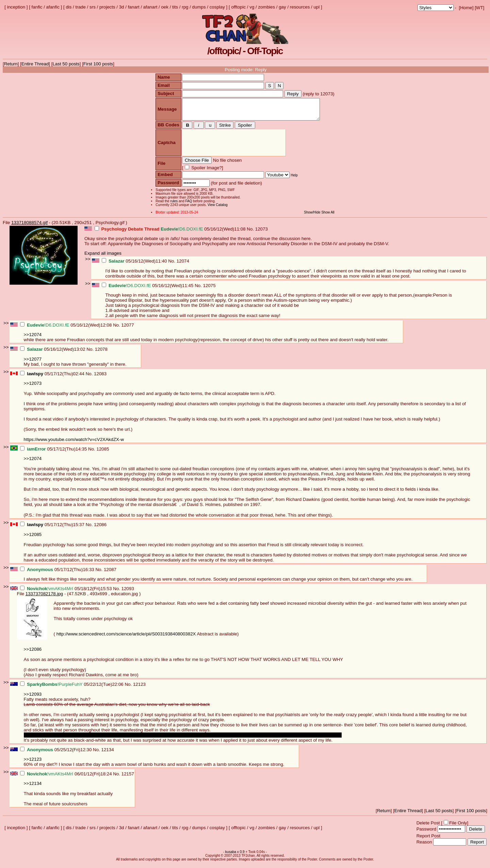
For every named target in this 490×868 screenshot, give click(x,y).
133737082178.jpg (44, 598)
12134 (108, 754)
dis (69, 7)
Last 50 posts (66, 64)
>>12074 (33, 339)
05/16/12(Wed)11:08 (171, 233)
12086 (100, 529)
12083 (100, 378)
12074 (183, 265)
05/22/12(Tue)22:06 (72, 688)
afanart (150, 7)
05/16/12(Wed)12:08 (67, 329)
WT (480, 8)
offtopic (238, 7)
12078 (101, 353)
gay (282, 7)
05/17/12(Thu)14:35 (54, 453)
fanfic (37, 7)
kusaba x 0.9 (235, 856)
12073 (262, 233)
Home (466, 8)
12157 (128, 778)
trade (81, 7)
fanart (134, 7)
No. (251, 233)
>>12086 (33, 653)
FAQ (188, 205)
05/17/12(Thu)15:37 (53, 529)
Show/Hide (313, 216)
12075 (209, 290)
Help (293, 179)
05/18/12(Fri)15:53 (67, 593)
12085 (103, 453)
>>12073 (33, 387)
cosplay (217, 7)
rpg (185, 7)
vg (252, 7)
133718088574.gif (29, 227)
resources (300, 7)
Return (11, 64)
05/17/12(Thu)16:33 (58, 574)
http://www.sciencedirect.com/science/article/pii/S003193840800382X (126, 638)
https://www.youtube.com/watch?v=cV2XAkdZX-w (74, 444)
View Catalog (217, 209)
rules (173, 205)
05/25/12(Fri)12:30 (56, 754)
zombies (266, 7)
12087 (110, 574)
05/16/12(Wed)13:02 (53, 353)
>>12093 (33, 698)
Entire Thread (35, 64)
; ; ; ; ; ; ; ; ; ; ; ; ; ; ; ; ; (436, 8)
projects (107, 7)
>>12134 (33, 787)
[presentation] (233, 147)
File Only (458, 827)
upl (316, 7)
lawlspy (35, 378)
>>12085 (33, 539)
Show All (329, 216)
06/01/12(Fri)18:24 (67, 778)
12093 (128, 593)
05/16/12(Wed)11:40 (135, 265)
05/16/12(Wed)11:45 (148, 290)
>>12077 (33, 363)
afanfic (53, 7)
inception (16, 7)
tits (175, 7)
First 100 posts (98, 64)
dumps (199, 7)
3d (122, 7)
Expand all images (103, 257)
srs (93, 7)
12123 (139, 688)
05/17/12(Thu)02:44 (53, 378)
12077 (128, 329)
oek (165, 7)
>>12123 (33, 763)
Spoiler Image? (205, 172)
